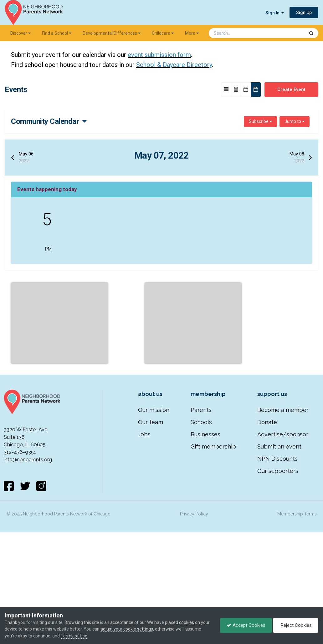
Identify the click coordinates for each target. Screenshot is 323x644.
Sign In (275, 13)
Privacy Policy (194, 601)
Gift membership (213, 533)
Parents (201, 497)
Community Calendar (49, 121)
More (192, 33)
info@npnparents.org (28, 546)
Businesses (205, 521)
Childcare (163, 33)
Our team (151, 509)
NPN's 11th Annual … (115, 228)
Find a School (57, 33)
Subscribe (260, 121)
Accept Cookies (246, 625)
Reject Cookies (296, 625)
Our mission (154, 497)
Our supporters (278, 558)
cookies (187, 622)
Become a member (283, 497)
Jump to (295, 121)
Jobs (144, 521)
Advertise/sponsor (283, 521)
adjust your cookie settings (127, 629)
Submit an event (279, 533)
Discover (21, 33)
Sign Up (304, 13)
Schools (201, 509)
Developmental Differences (112, 33)
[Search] (240, 33)
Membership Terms (297, 601)
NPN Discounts (277, 545)
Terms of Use (74, 636)
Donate (267, 509)
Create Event (291, 89)
